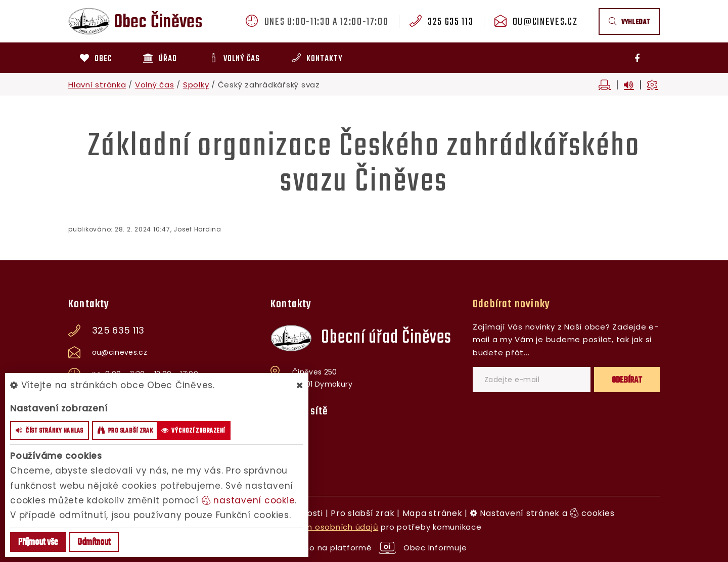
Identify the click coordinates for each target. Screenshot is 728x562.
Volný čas (155, 85)
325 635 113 (450, 22)
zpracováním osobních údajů (319, 527)
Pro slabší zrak (362, 513)
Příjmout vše (38, 543)
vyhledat (629, 22)
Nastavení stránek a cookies (542, 513)
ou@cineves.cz (545, 22)
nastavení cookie (248, 500)
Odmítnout (94, 543)
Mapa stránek (433, 513)
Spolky (196, 85)
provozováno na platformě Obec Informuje (364, 548)
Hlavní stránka (97, 85)
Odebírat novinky (511, 304)
